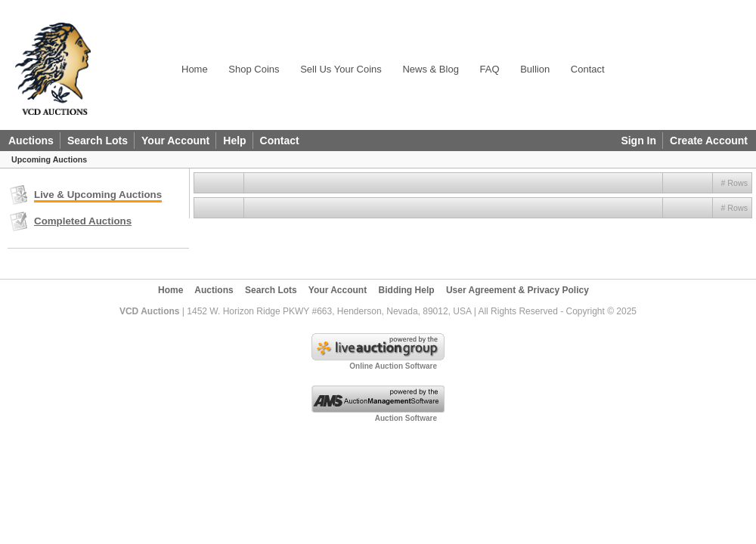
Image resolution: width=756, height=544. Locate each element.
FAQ (490, 69)
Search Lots (98, 141)
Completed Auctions (83, 221)
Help (234, 141)
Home (195, 69)
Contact (588, 69)
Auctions (31, 141)
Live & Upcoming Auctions (98, 195)
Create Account (709, 141)
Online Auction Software (393, 366)
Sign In (638, 141)
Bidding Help (407, 290)
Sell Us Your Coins (341, 69)
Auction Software (406, 418)
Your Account (175, 141)
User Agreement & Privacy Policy (517, 290)
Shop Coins (254, 69)
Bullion (535, 69)
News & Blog (430, 69)
